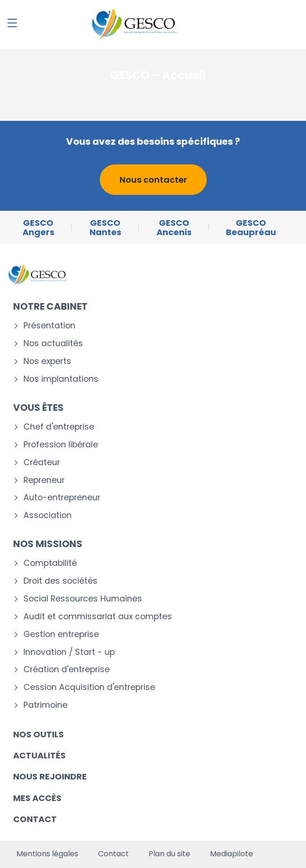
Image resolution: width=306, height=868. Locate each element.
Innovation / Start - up (69, 652)
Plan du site (169, 854)
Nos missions (48, 544)
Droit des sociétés (60, 581)
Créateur (42, 463)
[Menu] (12, 23)
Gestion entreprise (61, 634)
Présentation (49, 326)
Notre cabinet (50, 306)
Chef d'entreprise (59, 427)
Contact (35, 819)
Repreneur (44, 480)
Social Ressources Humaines (83, 599)
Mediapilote (231, 854)
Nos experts (47, 361)
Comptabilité (50, 563)
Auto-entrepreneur (62, 498)
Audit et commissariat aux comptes (98, 617)
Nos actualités (53, 344)
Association (48, 516)
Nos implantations (61, 379)
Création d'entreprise (67, 670)
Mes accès (37, 798)
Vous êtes (38, 408)
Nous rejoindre (50, 776)
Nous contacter (153, 180)
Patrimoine (45, 705)
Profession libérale (61, 445)
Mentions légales (47, 854)
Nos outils (38, 734)
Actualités (39, 755)
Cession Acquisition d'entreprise (89, 687)
